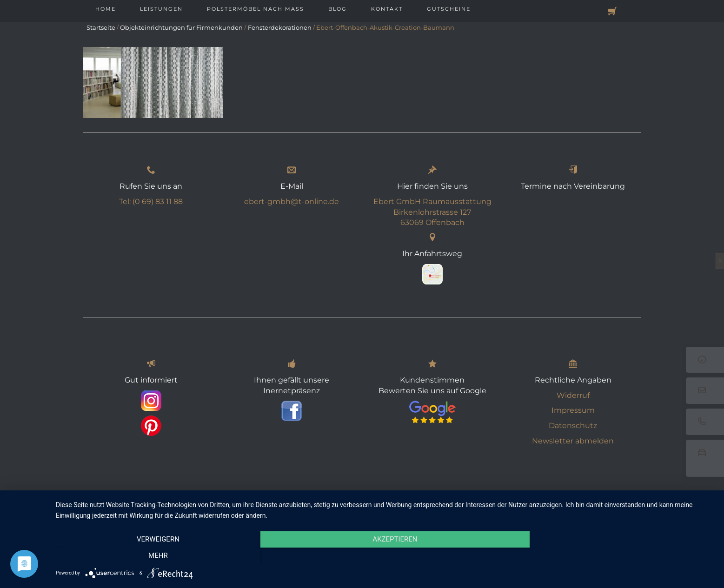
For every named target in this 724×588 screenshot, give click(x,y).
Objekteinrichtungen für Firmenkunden (181, 27)
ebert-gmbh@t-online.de (292, 202)
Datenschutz (573, 426)
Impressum (573, 410)
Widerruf (573, 395)
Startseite (101, 27)
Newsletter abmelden (573, 441)
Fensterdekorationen (280, 27)
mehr (616, 556)
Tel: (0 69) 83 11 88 (151, 202)
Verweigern (155, 556)
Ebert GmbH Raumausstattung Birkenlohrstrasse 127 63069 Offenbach (432, 212)
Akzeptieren (385, 556)
